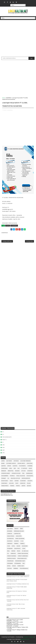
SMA (3, 445)
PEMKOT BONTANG (12, 556)
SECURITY (30, 481)
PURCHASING (30, 476)
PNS (23, 474)
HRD (15, 469)
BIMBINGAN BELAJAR (19, 531)
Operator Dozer (16, 474)
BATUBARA (10, 531)
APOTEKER (16, 461)
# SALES (8, 226)
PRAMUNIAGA (29, 474)
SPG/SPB (11, 484)
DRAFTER (4, 466)
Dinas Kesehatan (20, 539)
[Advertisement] (18, 39)
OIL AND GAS (25, 551)
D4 (3, 435)
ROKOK (14, 566)
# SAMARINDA (14, 226)
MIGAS (19, 551)
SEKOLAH (9, 569)
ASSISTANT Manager (26, 461)
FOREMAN (30, 466)
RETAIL (9, 566)
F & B (22, 541)
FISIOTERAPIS (22, 466)
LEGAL (24, 549)
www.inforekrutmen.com (7, 495)
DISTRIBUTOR (10, 539)
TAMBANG (16, 569)
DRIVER (9, 466)
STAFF (17, 484)
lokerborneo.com (25, 639)
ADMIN (3, 461)
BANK (21, 529)
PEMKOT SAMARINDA (23, 556)
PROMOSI (12, 476)
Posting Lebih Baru (7, 241)
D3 (3, 432)
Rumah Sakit (21, 566)
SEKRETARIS (4, 484)
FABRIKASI (10, 544)
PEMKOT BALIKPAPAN (23, 554)
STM (3, 453)
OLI (8, 554)
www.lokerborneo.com (6, 494)
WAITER (23, 486)
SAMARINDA (9, 98)
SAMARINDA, (10, 110)
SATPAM (17, 481)
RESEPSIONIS (5, 481)
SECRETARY (23, 481)
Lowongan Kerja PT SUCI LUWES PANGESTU (18, 577)
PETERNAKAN (18, 564)
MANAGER (4, 471)
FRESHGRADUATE (7, 437)
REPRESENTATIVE (26, 479)
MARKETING (11, 471)
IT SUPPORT (24, 469)
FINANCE (22, 544)
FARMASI (16, 544)
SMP (3, 450)
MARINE (13, 551)
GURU (11, 469)
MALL (8, 551)
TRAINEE (12, 486)
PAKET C (5, 440)
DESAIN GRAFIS (21, 464)
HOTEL (13, 546)
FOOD (9, 546)
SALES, (5, 110)
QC (8, 479)
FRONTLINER (4, 469)
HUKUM (18, 546)
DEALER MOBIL (11, 536)
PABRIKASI (13, 554)
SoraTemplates (11, 637)
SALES (11, 481)
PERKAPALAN (10, 561)
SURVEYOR (23, 484)
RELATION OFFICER (15, 479)
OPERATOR (30, 471)
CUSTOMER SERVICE (11, 464)
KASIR (30, 469)
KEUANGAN (10, 549)
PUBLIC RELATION (21, 476)
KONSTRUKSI (17, 549)
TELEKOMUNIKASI (24, 569)
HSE (19, 469)
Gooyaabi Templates (28, 637)
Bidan (3, 464)
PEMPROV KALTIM (11, 559)
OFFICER (24, 471)
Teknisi (18, 486)
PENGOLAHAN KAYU (22, 559)
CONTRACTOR (17, 534)
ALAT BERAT (9, 461)
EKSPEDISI (10, 541)
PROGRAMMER (5, 476)
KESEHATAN (25, 546)
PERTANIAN (10, 564)
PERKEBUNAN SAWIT (20, 561)
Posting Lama (29, 241)
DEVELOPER (30, 464)
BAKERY (16, 529)
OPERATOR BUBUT (6, 474)
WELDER (29, 486)
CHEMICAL (10, 534)
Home (4, 98)
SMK (3, 448)
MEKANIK (17, 471)
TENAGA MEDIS (5, 486)
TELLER (29, 484)
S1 (3, 443)
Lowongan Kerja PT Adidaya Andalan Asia (18, 584)
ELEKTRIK (15, 466)
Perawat (4, 479)
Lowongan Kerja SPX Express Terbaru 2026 (17, 627)
